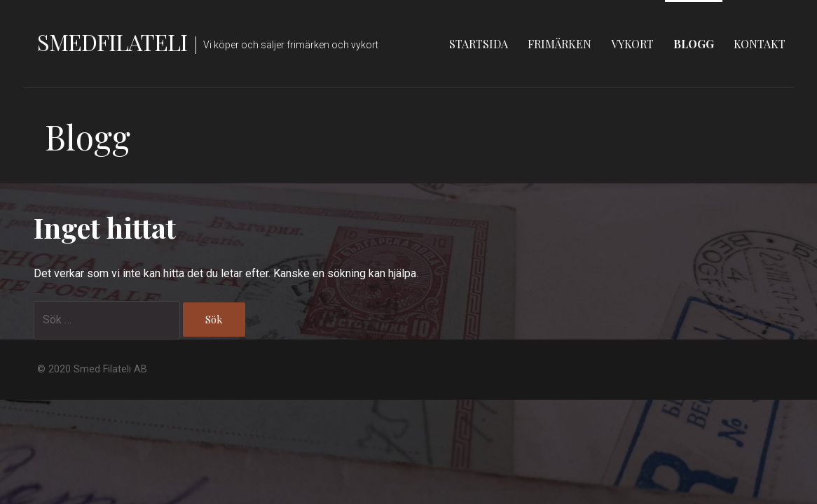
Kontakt (760, 44)
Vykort (632, 44)
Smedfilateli (112, 42)
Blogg (694, 44)
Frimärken (559, 44)
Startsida (479, 44)
